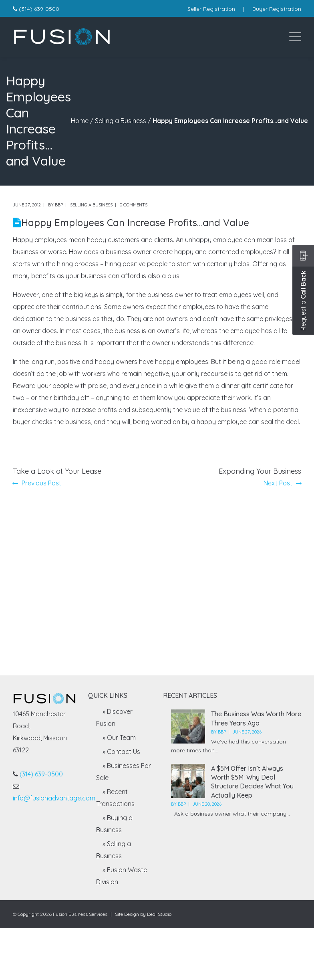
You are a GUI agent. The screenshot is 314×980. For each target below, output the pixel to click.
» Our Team (119, 738)
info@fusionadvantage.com (54, 798)
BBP (59, 205)
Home (80, 121)
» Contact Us (121, 752)
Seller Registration (211, 9)
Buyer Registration (277, 9)
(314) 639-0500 (39, 9)
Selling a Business (121, 121)
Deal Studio (159, 914)
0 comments (134, 205)
